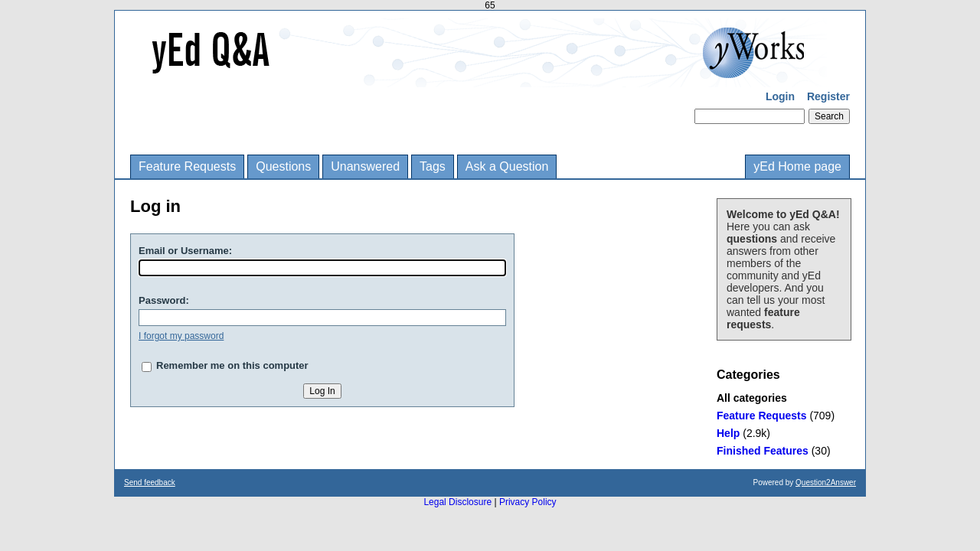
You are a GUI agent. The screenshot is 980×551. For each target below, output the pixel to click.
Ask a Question (507, 166)
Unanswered (365, 166)
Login (780, 96)
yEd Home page (797, 166)
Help (728, 433)
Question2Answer (826, 483)
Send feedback (150, 483)
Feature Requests (187, 166)
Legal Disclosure (457, 502)
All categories (752, 398)
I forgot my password (181, 336)
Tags (433, 166)
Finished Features (763, 451)
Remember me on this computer (232, 365)
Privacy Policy (528, 502)
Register (828, 96)
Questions (283, 166)
